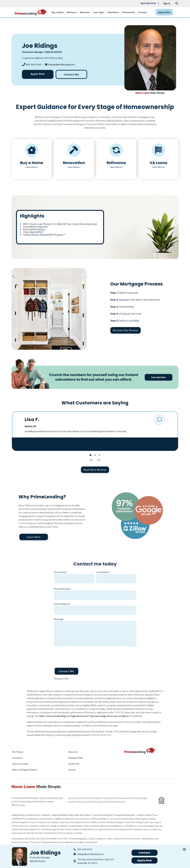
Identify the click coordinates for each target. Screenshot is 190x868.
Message (59, 619)
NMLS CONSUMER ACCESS (51, 798)
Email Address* (62, 604)
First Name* (60, 572)
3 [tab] (99, 455)
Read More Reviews (95, 470)
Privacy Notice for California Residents (107, 801)
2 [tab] (95, 455)
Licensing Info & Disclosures (116, 798)
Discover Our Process (126, 330)
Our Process (18, 752)
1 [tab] (91, 455)
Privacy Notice (83, 801)
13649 (22, 805)
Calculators (17, 758)
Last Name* (103, 572)
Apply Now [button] (145, 860)
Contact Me (71, 74)
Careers (72, 770)
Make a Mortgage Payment (25, 770)
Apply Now (38, 74)
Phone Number (62, 589)
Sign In (167, 3)
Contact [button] (145, 853)
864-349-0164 (33, 64)
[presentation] (76, 655)
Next (98, 460)
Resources (73, 752)
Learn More (34, 537)
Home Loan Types (20, 764)
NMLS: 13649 (88, 839)
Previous (92, 460)
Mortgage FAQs (76, 758)
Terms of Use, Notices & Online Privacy (85, 798)
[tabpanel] (95, 431)
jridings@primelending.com (62, 64)
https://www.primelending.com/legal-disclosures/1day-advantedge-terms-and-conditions (84, 716)
